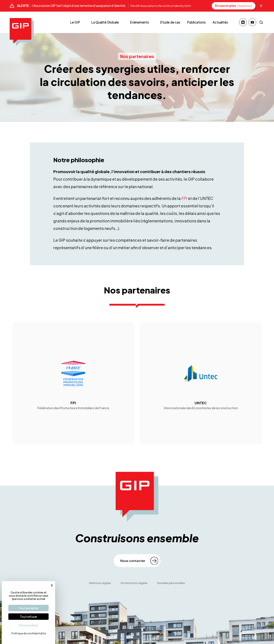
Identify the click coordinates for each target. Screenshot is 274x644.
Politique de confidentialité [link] (29, 633)
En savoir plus (234, 6)
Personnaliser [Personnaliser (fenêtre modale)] (28, 625)
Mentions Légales (100, 583)
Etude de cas (170, 22)
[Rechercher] (261, 22)
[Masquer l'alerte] (261, 6)
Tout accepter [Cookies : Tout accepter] (29, 608)
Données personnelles (171, 583)
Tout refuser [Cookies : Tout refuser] (29, 617)
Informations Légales (134, 583)
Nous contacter (133, 561)
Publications (196, 22)
